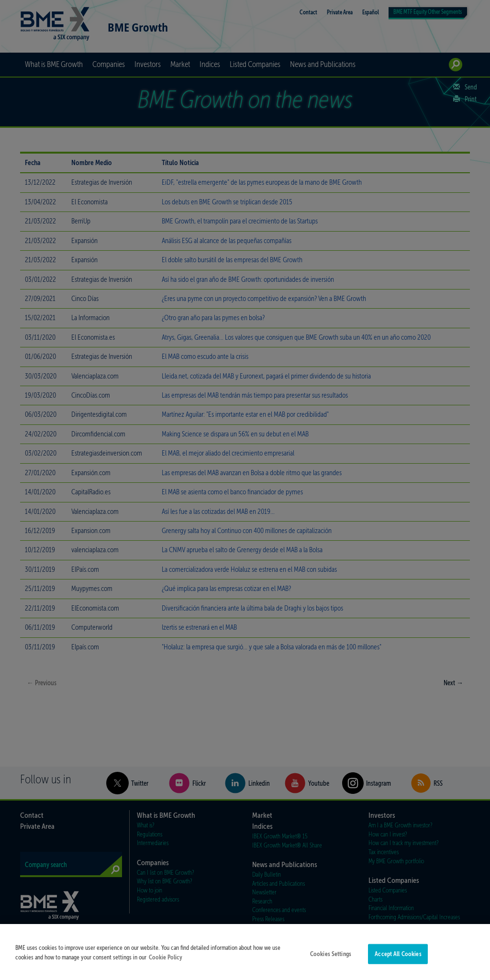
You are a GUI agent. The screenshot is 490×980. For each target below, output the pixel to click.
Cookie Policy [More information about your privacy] (166, 962)
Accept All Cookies (398, 959)
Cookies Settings (331, 959)
